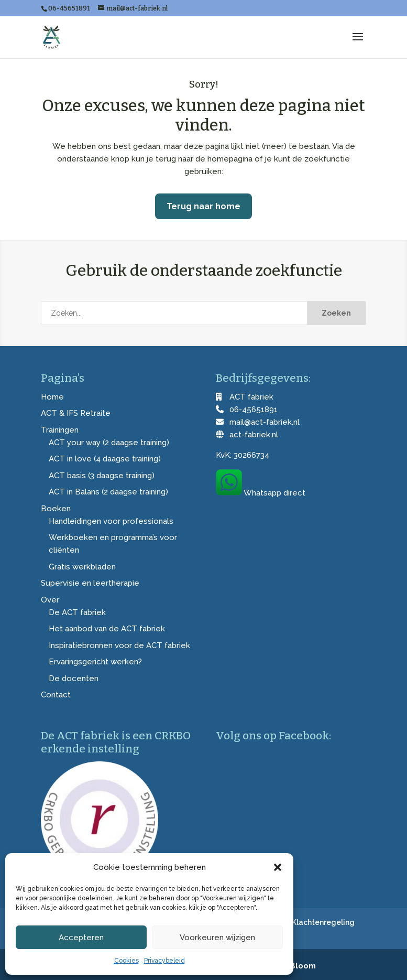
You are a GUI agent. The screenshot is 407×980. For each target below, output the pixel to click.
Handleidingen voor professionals (111, 521)
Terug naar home (203, 206)
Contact (56, 695)
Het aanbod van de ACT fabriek (107, 629)
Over (50, 600)
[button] (278, 867)
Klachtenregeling (323, 922)
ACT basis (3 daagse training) (102, 476)
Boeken (56, 509)
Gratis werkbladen (82, 567)
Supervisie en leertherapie (90, 583)
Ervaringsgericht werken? (95, 662)
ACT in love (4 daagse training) (105, 459)
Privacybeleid (164, 961)
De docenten (74, 679)
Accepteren (81, 938)
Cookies (126, 961)
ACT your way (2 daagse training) (109, 443)
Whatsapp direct (274, 493)
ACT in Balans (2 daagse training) (108, 492)
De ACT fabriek (77, 612)
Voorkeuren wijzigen (217, 938)
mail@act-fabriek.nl (265, 422)
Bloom (303, 966)
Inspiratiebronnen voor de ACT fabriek (119, 645)
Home (52, 397)
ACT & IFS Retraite (76, 413)
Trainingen (60, 430)
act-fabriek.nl (254, 435)
